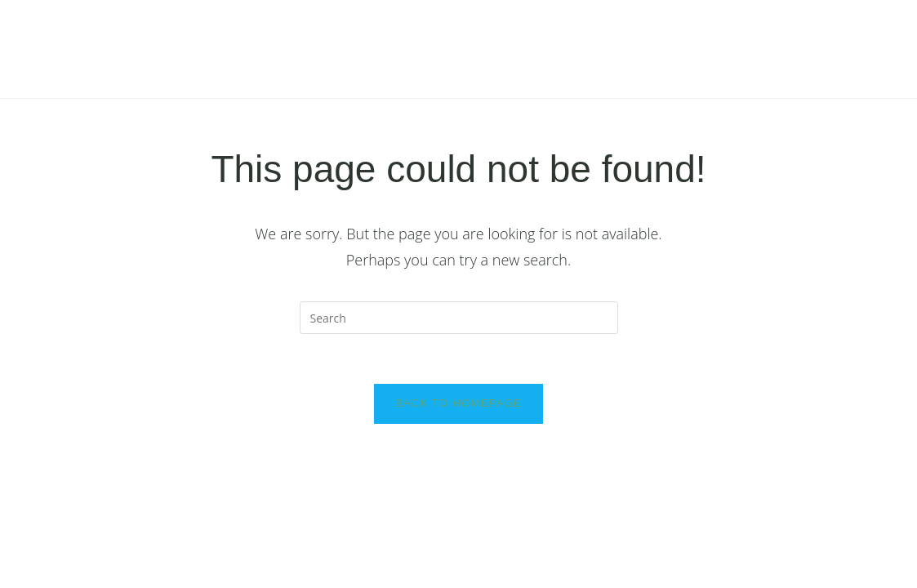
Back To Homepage (459, 403)
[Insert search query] (459, 318)
